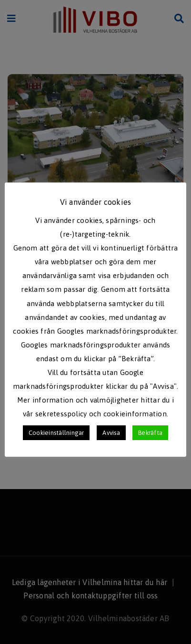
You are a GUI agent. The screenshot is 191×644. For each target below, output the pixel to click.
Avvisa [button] (111, 433)
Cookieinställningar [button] (56, 433)
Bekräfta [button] (150, 433)
